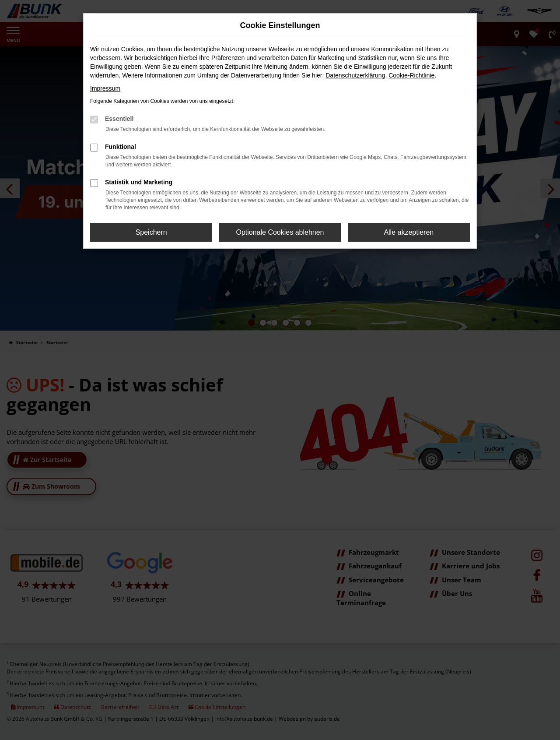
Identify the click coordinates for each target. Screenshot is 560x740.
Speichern (151, 232)
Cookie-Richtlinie (411, 75)
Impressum (105, 88)
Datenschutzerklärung (355, 75)
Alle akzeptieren (409, 232)
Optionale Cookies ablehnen (280, 232)
